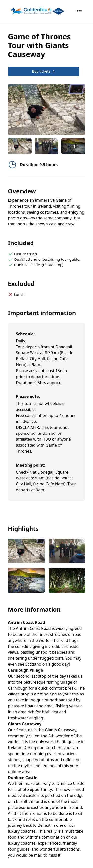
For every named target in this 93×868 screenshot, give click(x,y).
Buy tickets (44, 71)
